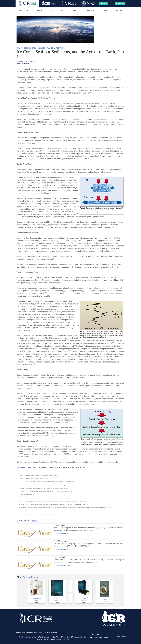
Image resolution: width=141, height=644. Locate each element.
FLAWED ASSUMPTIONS (56, 48)
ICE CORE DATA (30, 48)
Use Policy (92, 635)
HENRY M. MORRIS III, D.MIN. (63, 565)
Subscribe (120, 4)
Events (91, 11)
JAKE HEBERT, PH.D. (27, 61)
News (40, 11)
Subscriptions (98, 637)
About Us (24, 11)
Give (105, 11)
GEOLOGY (41, 48)
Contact (106, 637)
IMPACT (19, 48)
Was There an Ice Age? (33, 479)
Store (119, 11)
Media (75, 11)
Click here (21, 467)
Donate (104, 3)
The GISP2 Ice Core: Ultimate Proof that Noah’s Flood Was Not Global (44, 511)
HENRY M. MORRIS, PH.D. (62, 533)
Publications (57, 11)
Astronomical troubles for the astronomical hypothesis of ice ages (43, 498)
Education (54, 632)
